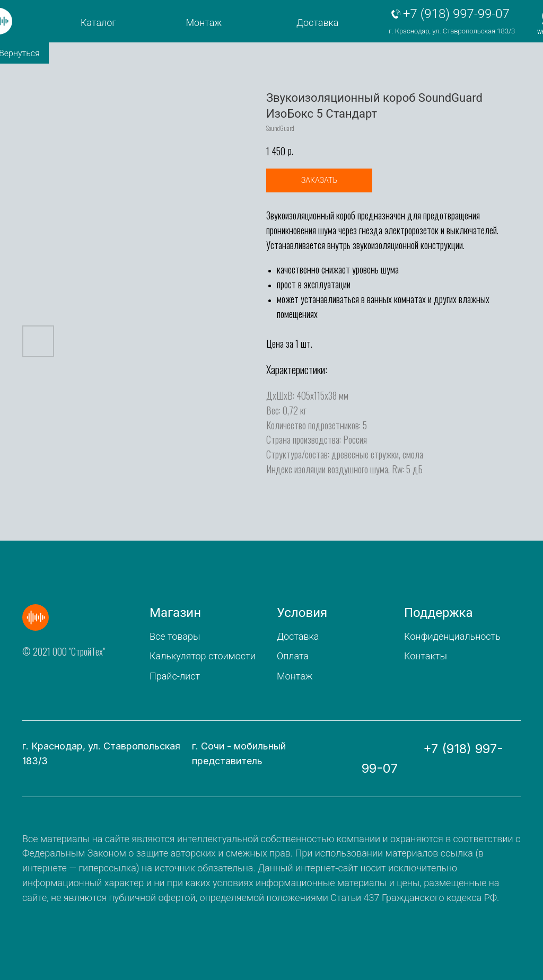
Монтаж (204, 23)
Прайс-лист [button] (175, 676)
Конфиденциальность (452, 636)
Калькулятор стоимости (203, 656)
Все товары (175, 636)
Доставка (317, 23)
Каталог (98, 23)
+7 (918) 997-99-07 (456, 14)
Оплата (293, 656)
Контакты (426, 656)
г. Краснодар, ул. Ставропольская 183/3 (452, 31)
